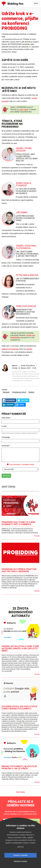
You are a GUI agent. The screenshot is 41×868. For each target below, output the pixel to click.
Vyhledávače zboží (19, 392)
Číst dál (37, 536)
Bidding (31, 392)
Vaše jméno (6, 418)
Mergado (6, 392)
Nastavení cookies (20, 861)
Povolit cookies (20, 855)
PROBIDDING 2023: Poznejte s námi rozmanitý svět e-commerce (18, 523)
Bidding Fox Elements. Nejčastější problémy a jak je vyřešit (19, 767)
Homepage (6, 437)
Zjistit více (21, 847)
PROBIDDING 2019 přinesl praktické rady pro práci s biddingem (19, 570)
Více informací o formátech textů (20, 465)
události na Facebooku (10, 349)
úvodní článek (23, 110)
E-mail (4, 426)
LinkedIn (29, 349)
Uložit (6, 476)
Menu (36, 3)
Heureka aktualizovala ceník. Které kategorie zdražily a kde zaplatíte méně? (20, 648)
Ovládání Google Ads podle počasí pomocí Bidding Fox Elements (19, 708)
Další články (20, 792)
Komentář (6, 446)
